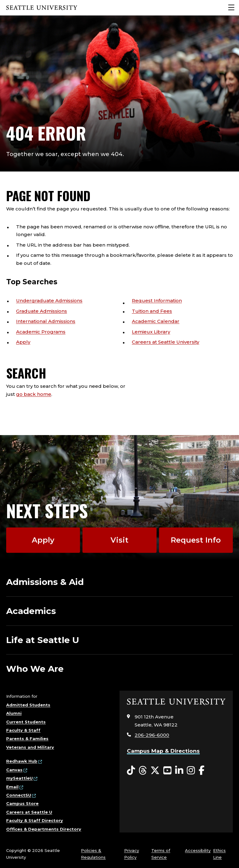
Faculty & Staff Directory (35, 820)
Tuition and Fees (152, 311)
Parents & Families (27, 739)
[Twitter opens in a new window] (155, 771)
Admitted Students (28, 705)
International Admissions (46, 321)
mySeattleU (19, 778)
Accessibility (198, 850)
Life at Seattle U (43, 640)
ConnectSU (19, 795)
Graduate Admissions (42, 311)
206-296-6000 (152, 735)
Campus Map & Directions (163, 751)
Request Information (157, 301)
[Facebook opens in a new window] (201, 771)
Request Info (196, 540)
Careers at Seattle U (29, 812)
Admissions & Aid (45, 582)
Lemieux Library (151, 332)
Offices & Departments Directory (44, 829)
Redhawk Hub (22, 761)
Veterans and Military (30, 747)
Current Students (26, 722)
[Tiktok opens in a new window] (131, 771)
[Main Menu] (231, 8)
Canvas (14, 770)
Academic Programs (41, 332)
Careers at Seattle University (166, 342)
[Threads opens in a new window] (143, 771)
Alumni (14, 713)
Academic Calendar (156, 321)
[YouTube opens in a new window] (167, 771)
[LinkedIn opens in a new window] (179, 771)
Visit (119, 540)
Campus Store (22, 803)
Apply (23, 342)
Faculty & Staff (23, 730)
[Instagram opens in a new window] (191, 771)
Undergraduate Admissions (49, 301)
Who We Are (35, 669)
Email (12, 787)
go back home (34, 394)
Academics (31, 611)
